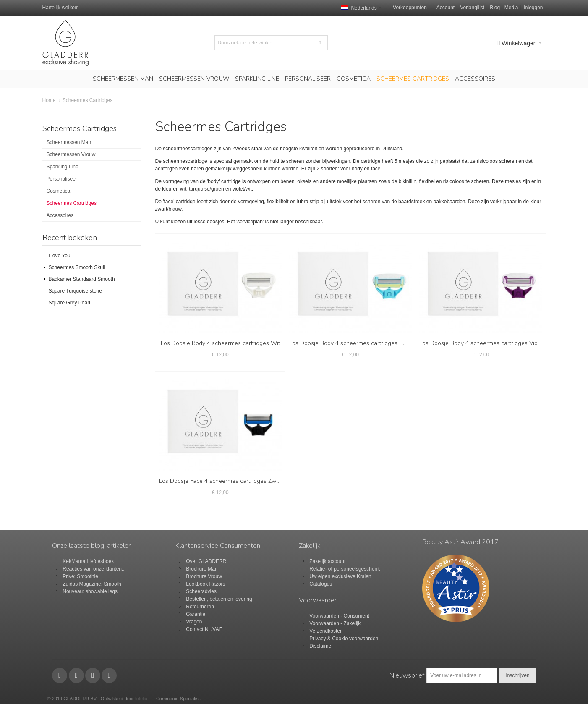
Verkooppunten (410, 8)
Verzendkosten (326, 631)
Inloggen (533, 8)
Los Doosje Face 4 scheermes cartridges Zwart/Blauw (231, 481)
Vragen (194, 622)
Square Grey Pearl (69, 303)
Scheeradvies (201, 591)
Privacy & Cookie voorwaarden (344, 639)
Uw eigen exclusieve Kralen (340, 576)
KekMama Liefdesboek (88, 561)
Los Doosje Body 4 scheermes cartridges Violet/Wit (488, 343)
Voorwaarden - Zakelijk (335, 623)
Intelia (141, 699)
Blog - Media (504, 8)
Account (446, 8)
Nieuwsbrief (407, 675)
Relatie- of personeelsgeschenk (345, 569)
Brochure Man (202, 569)
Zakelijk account (327, 561)
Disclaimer (321, 646)
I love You (60, 256)
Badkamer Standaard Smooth (82, 279)
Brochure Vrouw (204, 576)
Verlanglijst (472, 8)
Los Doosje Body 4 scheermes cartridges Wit (220, 343)
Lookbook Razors (205, 584)
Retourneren (200, 607)
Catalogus (321, 584)
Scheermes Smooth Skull (77, 267)
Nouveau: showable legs (90, 591)
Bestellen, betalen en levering (219, 599)
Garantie (196, 614)
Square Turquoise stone (75, 291)
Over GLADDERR (206, 561)
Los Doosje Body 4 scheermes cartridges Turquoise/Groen (366, 343)
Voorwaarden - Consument (339, 616)
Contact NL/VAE (204, 629)
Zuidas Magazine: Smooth (92, 584)
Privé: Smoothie (80, 576)
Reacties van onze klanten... (94, 569)
